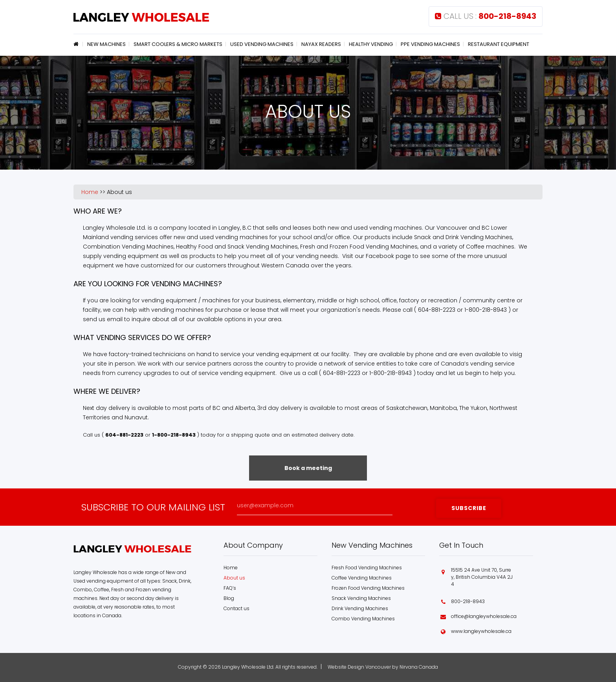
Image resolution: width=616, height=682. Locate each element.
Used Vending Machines (262, 44)
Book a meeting (308, 468)
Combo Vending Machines (363, 619)
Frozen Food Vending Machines (368, 588)
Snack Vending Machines (361, 598)
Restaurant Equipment (499, 44)
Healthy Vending (371, 44)
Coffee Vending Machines (362, 578)
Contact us (236, 608)
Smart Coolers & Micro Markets (178, 44)
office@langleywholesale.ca (484, 616)
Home (77, 44)
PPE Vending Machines (430, 44)
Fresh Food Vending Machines (367, 568)
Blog (229, 598)
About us (119, 192)
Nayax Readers (321, 44)
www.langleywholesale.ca (481, 631)
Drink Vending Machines (360, 608)
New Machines (106, 44)
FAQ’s (230, 588)
